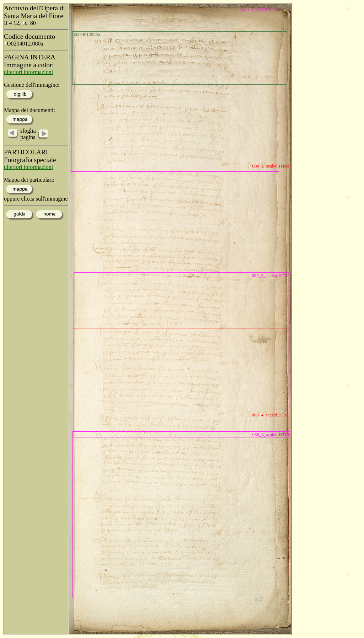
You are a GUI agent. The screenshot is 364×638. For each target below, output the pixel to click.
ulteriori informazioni (28, 72)
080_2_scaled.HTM (271, 166)
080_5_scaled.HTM (271, 434)
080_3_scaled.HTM (270, 275)
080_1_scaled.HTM (260, 10)
